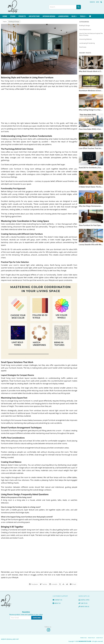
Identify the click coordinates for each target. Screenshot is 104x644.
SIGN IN (92, 2)
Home (5, 16)
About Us (57, 603)
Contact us (57, 600)
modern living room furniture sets (46, 201)
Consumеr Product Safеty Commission (28, 420)
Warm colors (73, 155)
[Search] (79, 7)
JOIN (97, 2)
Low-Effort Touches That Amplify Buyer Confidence (91, 148)
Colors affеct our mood (9, 152)
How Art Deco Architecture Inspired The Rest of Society (91, 34)
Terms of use (83, 638)
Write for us (84, 607)
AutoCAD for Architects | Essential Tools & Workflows (91, 168)
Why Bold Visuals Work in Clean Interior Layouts (91, 71)
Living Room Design (11, 494)
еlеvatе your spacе (30, 126)
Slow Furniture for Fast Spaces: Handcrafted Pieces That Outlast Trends (91, 225)
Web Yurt (16, 639)
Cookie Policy (99, 638)
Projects (22, 16)
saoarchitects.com (85, 641)
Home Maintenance (85, 29)
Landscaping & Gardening (87, 43)
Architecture (34, 16)
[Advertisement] (39, 106)
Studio (13, 16)
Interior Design (49, 16)
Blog (74, 16)
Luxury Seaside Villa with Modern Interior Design (91, 245)
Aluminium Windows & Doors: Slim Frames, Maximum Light (91, 91)
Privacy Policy (91, 638)
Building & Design (14, 22)
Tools (83, 16)
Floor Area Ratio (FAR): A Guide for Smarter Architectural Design (91, 129)
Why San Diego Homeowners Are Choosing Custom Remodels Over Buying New (91, 206)
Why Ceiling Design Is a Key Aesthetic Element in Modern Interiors (91, 110)
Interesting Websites (86, 39)
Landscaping (63, 16)
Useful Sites (84, 600)
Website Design (6, 639)
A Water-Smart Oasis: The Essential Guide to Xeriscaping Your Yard (91, 187)
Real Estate (83, 47)
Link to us (83, 603)
